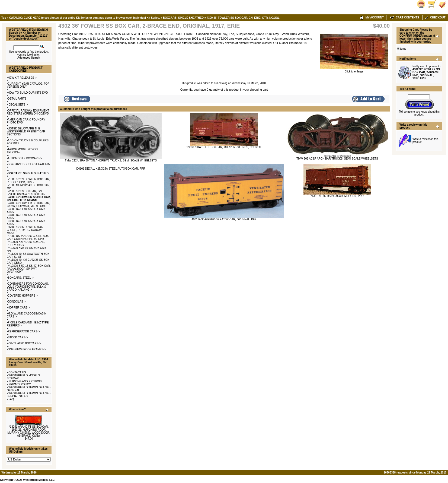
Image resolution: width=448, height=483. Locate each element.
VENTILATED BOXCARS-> (24, 343)
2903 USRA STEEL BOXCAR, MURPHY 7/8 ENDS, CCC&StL (224, 147)
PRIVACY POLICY (20, 384)
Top (4, 18)
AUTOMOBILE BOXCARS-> (25, 158)
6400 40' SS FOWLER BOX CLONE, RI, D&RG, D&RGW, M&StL (25, 230)
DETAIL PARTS (17, 99)
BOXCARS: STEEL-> (21, 278)
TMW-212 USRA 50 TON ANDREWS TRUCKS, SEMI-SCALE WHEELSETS (111, 161)
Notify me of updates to (426, 72)
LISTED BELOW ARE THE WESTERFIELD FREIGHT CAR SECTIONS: (26, 131)
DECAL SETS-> (18, 105)
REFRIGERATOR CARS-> (24, 331)
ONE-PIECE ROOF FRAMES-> (27, 349)
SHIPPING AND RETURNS (25, 381)
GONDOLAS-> (17, 302)
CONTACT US (17, 372)
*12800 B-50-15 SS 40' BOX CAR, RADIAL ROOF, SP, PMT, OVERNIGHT (29, 269)
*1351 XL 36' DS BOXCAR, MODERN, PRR (337, 196)
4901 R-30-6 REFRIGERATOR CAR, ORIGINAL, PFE (224, 219)
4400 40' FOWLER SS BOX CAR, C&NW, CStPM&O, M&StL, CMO (28, 205)
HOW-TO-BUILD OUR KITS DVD (28, 93)
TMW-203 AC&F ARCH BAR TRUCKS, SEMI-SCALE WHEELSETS (337, 159)
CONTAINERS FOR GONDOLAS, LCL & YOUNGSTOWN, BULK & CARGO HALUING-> (28, 287)
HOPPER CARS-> (19, 308)
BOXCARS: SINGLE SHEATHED (183, 18)
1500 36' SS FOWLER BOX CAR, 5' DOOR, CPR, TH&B (28, 181)
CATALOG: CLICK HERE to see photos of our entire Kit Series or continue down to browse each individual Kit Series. (85, 18)
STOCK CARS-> (18, 337)
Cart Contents (404, 18)
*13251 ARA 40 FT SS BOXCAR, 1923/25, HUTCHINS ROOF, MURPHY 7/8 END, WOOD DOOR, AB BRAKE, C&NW (29, 431)
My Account (372, 18)
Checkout (435, 18)
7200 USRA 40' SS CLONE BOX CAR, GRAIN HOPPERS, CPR (28, 237)
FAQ (11, 399)
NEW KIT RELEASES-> (22, 78)
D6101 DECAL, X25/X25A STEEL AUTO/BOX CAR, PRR (111, 169)
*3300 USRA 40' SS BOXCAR (27, 194)
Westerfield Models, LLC (39, 480)
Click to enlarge (354, 70)
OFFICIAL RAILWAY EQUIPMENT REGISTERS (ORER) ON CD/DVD (28, 112)
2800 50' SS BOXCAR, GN (25, 191)
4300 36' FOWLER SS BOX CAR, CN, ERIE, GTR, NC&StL (243, 18)
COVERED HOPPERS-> (23, 296)
